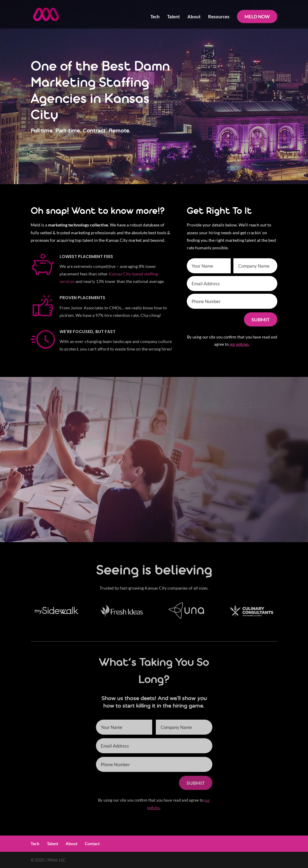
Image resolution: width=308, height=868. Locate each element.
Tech (155, 17)
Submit (261, 319)
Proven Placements (82, 298)
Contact (92, 844)
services (67, 281)
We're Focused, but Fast (88, 332)
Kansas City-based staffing (133, 274)
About (194, 17)
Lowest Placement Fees (86, 256)
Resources (219, 17)
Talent (174, 17)
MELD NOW (257, 17)
